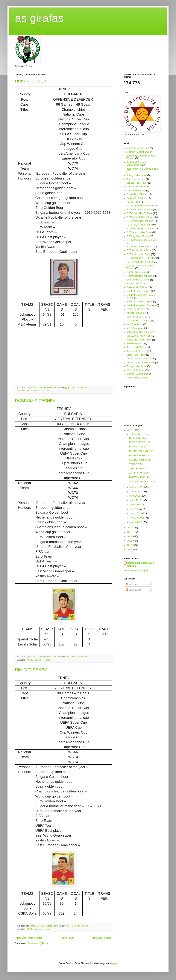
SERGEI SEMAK (138, 469)
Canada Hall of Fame (137, 183)
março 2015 (136, 513)
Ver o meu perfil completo (136, 570)
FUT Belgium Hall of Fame (140, 206)
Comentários (133, 590)
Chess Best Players (136, 187)
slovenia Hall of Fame (137, 378)
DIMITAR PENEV (31, 670)
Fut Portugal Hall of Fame (139, 276)
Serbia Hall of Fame (136, 351)
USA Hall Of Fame (136, 370)
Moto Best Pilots (135, 324)
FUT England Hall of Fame (140, 221)
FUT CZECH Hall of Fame (139, 210)
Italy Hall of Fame (135, 313)
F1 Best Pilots (133, 202)
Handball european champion (141, 305)
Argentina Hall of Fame (138, 148)
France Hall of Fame (137, 272)
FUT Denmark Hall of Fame (140, 217)
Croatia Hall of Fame (137, 194)
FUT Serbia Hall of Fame (139, 250)
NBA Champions (135, 328)
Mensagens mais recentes (29, 938)
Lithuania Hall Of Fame (138, 321)
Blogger (113, 963)
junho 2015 (136, 500)
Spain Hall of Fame (136, 355)
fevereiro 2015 (137, 518)
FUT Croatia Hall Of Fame (139, 213)
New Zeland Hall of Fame (139, 336)
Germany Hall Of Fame (138, 280)
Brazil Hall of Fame (136, 179)
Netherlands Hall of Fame (139, 332)
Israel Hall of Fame (136, 309)
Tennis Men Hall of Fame (139, 359)
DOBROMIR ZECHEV (35, 401)
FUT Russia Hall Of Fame (139, 247)
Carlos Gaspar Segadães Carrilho (141, 565)
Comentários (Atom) (38, 943)
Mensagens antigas (102, 938)
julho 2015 (135, 496)
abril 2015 (135, 509)
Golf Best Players (135, 284)
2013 (130, 532)
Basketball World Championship (142, 169)
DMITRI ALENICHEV (140, 477)
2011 (130, 541)
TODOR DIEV (136, 464)
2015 (130, 430)
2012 (130, 536)
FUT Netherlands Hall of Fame (142, 240)
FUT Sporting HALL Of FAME (141, 258)
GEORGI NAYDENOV (140, 460)
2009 (130, 550)
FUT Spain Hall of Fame (138, 254)
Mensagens (133, 584)
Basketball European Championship (137, 164)
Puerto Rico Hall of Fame (139, 340)
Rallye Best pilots (135, 343)
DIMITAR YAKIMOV (139, 456)
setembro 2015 (138, 487)
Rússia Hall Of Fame (137, 347)
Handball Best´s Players (138, 291)
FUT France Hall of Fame (139, 225)
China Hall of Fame (136, 191)
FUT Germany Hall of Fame (140, 229)
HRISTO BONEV (31, 81)
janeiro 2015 (136, 522)
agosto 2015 (136, 492)
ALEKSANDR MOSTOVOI (142, 482)
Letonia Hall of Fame (137, 317)
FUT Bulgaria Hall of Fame (38, 391)
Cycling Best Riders (136, 198)
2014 (130, 528)
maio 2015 (135, 505)
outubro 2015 (137, 434)
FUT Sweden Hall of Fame (140, 262)
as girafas (39, 18)
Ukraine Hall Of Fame (137, 374)
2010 (130, 545)
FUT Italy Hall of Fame (138, 236)
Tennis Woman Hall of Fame (141, 363)
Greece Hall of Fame (137, 287)
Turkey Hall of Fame (136, 366)
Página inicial (67, 938)
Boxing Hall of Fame (136, 175)
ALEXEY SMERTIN (139, 473)
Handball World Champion (139, 302)
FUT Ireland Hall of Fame (139, 232)
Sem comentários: (81, 387)
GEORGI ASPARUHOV (141, 451)
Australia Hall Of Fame (138, 152)
